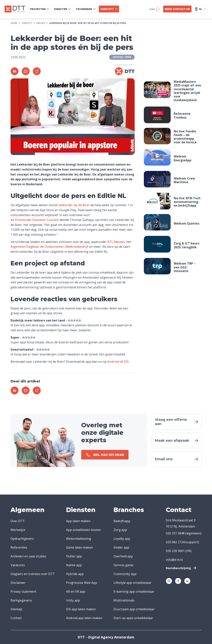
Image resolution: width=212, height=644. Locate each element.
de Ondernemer (52, 247)
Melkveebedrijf (77, 247)
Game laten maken (79, 547)
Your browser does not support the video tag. (157, 115)
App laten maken (78, 521)
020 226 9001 (175, 551)
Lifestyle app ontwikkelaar (133, 583)
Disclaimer (18, 583)
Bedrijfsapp (122, 521)
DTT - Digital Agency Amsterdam (106, 637)
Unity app (73, 600)
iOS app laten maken (81, 609)
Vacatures (18, 565)
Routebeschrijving (181, 568)
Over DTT (18, 521)
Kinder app (121, 547)
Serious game (123, 565)
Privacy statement (23, 591)
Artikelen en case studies (28, 556)
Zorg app (120, 530)
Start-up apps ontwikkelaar (133, 618)
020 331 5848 (175, 533)
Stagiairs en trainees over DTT (33, 574)
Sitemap (16, 609)
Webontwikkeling (79, 539)
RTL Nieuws (116, 242)
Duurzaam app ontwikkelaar (134, 609)
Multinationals (124, 600)
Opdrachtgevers (22, 539)
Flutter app (74, 556)
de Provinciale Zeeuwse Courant (35, 220)
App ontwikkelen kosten (83, 530)
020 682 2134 (175, 542)
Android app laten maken (84, 618)
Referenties (19, 547)
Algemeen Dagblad (25, 247)
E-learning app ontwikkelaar (134, 591)
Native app (74, 565)
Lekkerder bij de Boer (74, 205)
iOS (126, 362)
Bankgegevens (21, 600)
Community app (125, 574)
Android (113, 362)
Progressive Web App (82, 583)
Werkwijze (18, 530)
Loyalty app (122, 539)
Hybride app (75, 574)
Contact (16, 618)
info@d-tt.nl (174, 560)
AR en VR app (76, 591)
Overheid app (123, 556)
